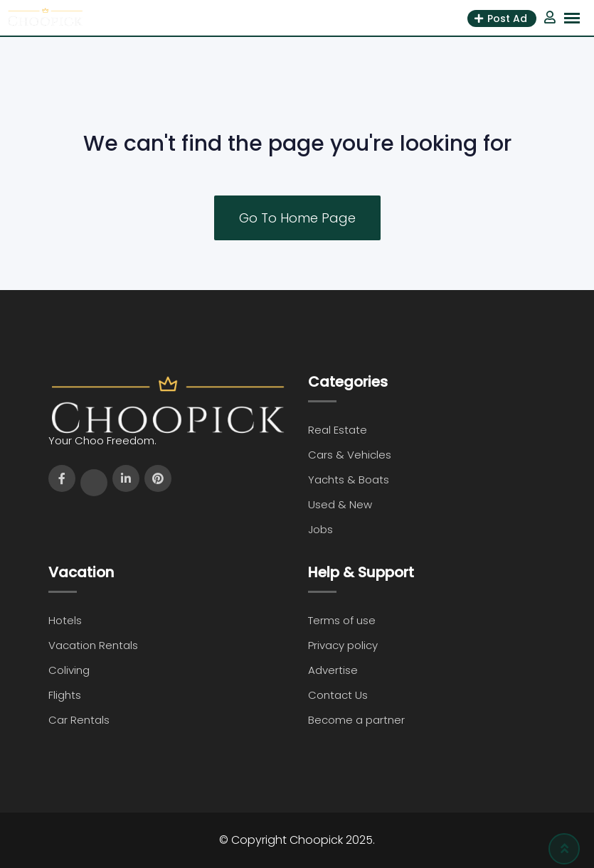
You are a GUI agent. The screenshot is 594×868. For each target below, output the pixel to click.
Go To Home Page (297, 218)
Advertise (333, 670)
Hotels (65, 620)
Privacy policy (343, 645)
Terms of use (342, 620)
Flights (65, 695)
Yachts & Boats (349, 479)
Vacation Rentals (93, 645)
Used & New (340, 504)
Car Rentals (79, 720)
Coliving (69, 670)
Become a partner (356, 720)
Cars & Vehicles (350, 455)
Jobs (320, 529)
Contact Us (338, 695)
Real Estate (338, 430)
